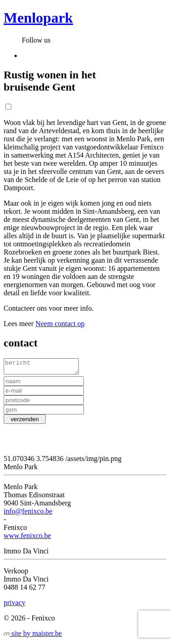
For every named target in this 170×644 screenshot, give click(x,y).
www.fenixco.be (27, 538)
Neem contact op (60, 324)
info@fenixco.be (28, 514)
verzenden (25, 422)
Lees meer (19, 324)
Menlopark (38, 18)
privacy (15, 605)
